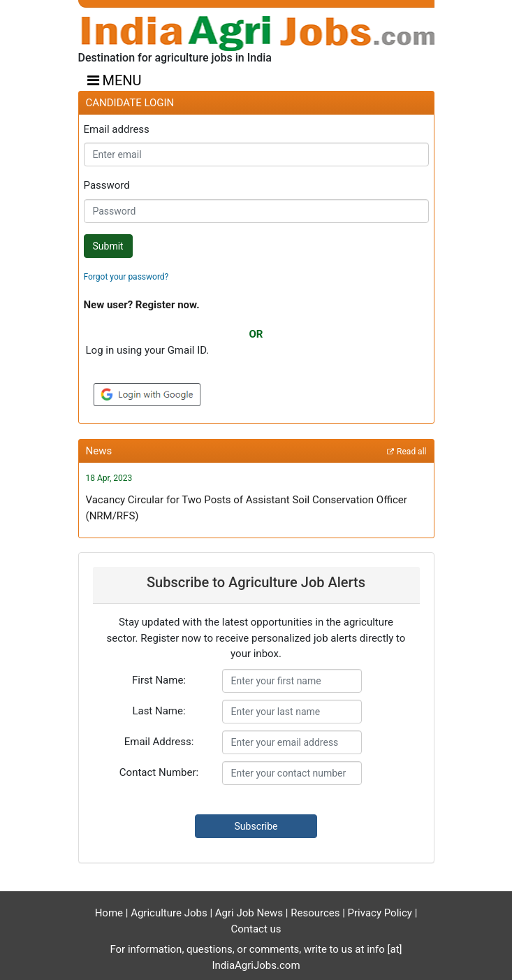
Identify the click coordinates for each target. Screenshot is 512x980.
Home (109, 913)
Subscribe (256, 826)
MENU (115, 80)
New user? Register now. (142, 305)
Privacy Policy (381, 913)
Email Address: (159, 742)
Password (107, 185)
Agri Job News (249, 913)
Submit (108, 246)
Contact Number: (159, 772)
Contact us (256, 929)
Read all (411, 452)
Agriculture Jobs (170, 913)
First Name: (159, 680)
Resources (316, 913)
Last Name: (159, 711)
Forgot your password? (126, 277)
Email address (117, 129)
